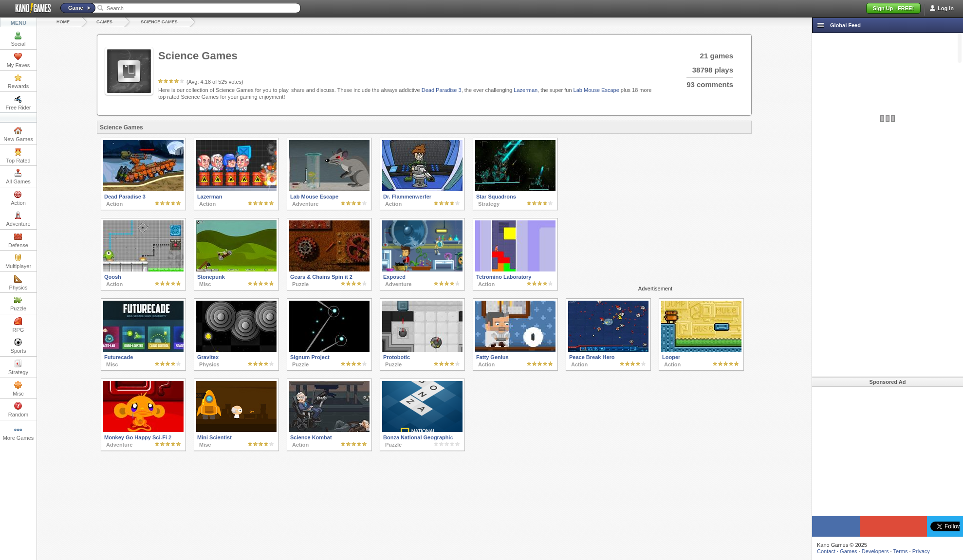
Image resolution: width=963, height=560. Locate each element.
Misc (18, 389)
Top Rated (18, 156)
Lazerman (526, 90)
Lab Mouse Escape (596, 90)
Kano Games (29, 8)
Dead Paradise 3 (442, 90)
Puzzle (18, 304)
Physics (19, 283)
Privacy (921, 551)
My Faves (19, 60)
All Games (18, 177)
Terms (901, 551)
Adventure (18, 219)
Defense (18, 240)
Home (63, 22)
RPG (19, 325)
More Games (19, 433)
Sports (19, 346)
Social (19, 39)
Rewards (18, 81)
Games (104, 22)
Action (18, 198)
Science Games (159, 22)
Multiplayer (18, 261)
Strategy (18, 367)
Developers (875, 551)
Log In (946, 8)
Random (19, 410)
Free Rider (19, 103)
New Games (18, 134)
